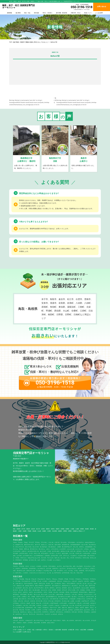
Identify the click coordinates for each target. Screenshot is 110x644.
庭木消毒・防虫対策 (62, 13)
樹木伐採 (37, 13)
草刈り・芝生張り (48, 13)
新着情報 (9, 13)
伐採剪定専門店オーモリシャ (53, 642)
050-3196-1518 (82, 7)
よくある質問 (99, 13)
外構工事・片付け (76, 13)
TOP (15, 630)
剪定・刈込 (27, 13)
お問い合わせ (27, 632)
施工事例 (18, 13)
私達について (88, 13)
